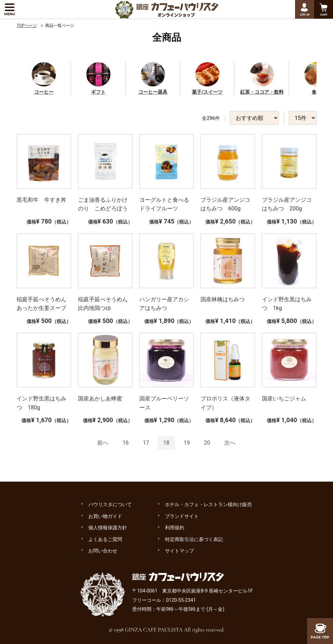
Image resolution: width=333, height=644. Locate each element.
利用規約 (175, 528)
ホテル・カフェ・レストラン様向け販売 (208, 504)
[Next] (230, 443)
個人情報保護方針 (108, 528)
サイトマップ (179, 551)
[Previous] (103, 443)
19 (187, 443)
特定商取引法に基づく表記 (194, 539)
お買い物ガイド (105, 516)
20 (207, 443)
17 (146, 443)
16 (126, 443)
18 (166, 443)
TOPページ (27, 26)
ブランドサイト (182, 516)
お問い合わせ (103, 551)
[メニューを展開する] (9, 9)
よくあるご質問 (105, 539)
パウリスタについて (110, 504)
